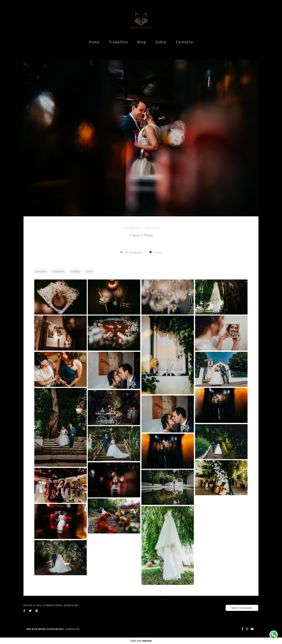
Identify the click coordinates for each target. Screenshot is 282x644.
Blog (142, 42)
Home (94, 42)
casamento (41, 271)
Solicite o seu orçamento (242, 608)
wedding (75, 271)
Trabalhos (119, 42)
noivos (89, 271)
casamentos (58, 271)
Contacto (184, 42)
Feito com (141, 641)
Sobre (161, 42)
